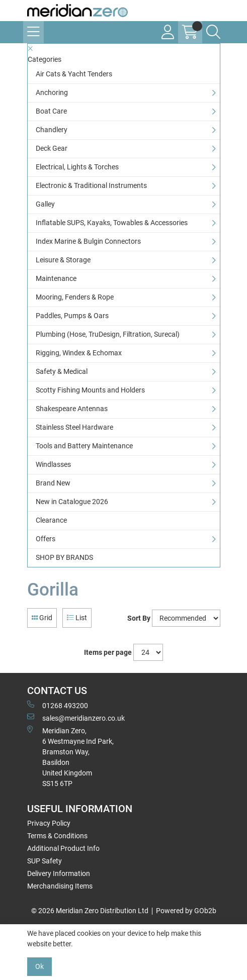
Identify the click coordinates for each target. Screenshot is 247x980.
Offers (46, 539)
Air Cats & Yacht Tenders (74, 74)
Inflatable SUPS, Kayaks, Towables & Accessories (112, 223)
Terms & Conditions (57, 836)
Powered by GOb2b (186, 911)
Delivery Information (59, 873)
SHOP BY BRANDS (64, 557)
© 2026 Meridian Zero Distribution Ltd (90, 911)
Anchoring (52, 92)
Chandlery (52, 130)
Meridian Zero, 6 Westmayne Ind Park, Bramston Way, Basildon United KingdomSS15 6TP (70, 757)
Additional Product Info (63, 848)
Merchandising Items (60, 886)
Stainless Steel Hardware (74, 427)
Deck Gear (52, 148)
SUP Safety (45, 861)
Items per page (108, 652)
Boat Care (51, 111)
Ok (39, 966)
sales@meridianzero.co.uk (76, 718)
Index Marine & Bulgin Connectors (88, 241)
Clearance (51, 520)
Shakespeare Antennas (72, 409)
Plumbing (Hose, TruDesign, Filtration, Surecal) (108, 334)
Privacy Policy (49, 823)
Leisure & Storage (63, 260)
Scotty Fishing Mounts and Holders (90, 390)
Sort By (139, 618)
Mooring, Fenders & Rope (75, 297)
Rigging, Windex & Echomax (79, 353)
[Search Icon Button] (213, 32)
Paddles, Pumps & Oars (72, 316)
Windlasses (53, 464)
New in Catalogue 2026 (72, 502)
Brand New (53, 483)
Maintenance (56, 278)
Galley (45, 204)
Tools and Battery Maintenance (84, 446)
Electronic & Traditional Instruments (91, 185)
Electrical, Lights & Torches (77, 167)
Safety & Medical (62, 371)
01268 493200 (58, 705)
